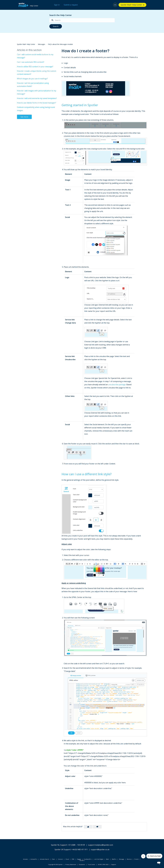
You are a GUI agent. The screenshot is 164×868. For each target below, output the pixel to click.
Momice (129, 859)
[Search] (82, 20)
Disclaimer (82, 864)
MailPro (114, 859)
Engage (79, 859)
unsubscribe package (117, 385)
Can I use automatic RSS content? (31, 62)
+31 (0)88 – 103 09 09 (76, 845)
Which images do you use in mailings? (32, 79)
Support (114, 864)
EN (115, 5)
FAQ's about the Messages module (60, 44)
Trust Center (91, 864)
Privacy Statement (71, 864)
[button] (88, 827)
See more (24, 117)
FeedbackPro (88, 859)
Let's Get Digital (99, 859)
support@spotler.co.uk (100, 849)
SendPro (82, 860)
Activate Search (45, 859)
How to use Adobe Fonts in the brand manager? (37, 103)
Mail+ (108, 859)
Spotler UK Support (63, 849)
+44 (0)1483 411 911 (79, 849)
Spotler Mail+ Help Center (131, 5)
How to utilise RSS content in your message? (35, 67)
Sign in (57, 5)
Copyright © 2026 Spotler (55, 864)
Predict (136, 859)
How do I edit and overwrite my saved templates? (37, 98)
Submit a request (71, 5)
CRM (73, 859)
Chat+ (53, 859)
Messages (42, 44)
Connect (60, 859)
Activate (25, 859)
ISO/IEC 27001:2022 (103, 864)
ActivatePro (34, 859)
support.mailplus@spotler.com (101, 845)
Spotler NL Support (59, 845)
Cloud (67, 859)
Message (122, 859)
